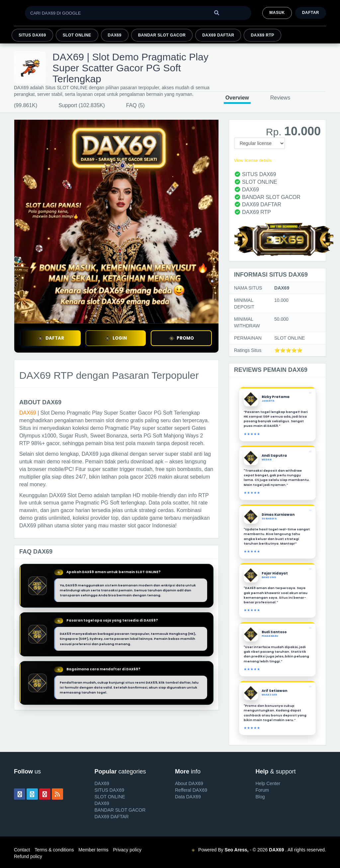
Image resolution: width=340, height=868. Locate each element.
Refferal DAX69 (191, 790)
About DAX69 (189, 783)
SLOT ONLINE (77, 35)
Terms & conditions (54, 850)
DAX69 (115, 35)
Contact (22, 850)
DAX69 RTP (262, 35)
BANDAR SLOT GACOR (162, 35)
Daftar (311, 13)
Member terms (93, 850)
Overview (237, 98)
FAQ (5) (135, 105)
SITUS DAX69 (32, 35)
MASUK (277, 13)
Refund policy (28, 856)
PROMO (181, 338)
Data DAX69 (188, 797)
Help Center (268, 783)
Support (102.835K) (82, 105)
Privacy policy (127, 850)
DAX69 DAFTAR (218, 35)
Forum (262, 790)
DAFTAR (51, 338)
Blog (260, 797)
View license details (253, 160)
